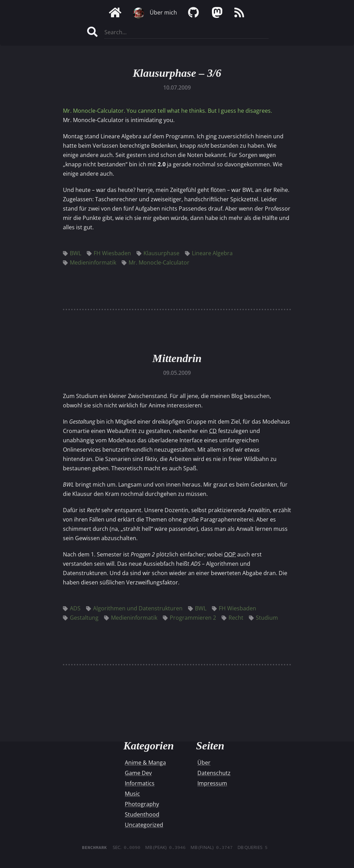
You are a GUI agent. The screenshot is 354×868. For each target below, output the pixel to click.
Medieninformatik (90, 262)
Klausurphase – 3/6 (177, 73)
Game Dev (138, 773)
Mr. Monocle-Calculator (156, 262)
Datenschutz (214, 773)
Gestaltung (81, 618)
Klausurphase (158, 253)
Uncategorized (144, 825)
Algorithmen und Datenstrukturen (134, 608)
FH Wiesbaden (109, 253)
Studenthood (142, 814)
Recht (232, 618)
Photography (142, 804)
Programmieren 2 (189, 618)
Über (204, 763)
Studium (263, 618)
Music (132, 794)
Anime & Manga (145, 763)
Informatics (140, 783)
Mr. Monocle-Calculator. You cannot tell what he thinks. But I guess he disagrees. (167, 111)
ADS (72, 608)
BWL (72, 253)
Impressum (212, 783)
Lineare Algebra (209, 253)
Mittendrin (177, 358)
